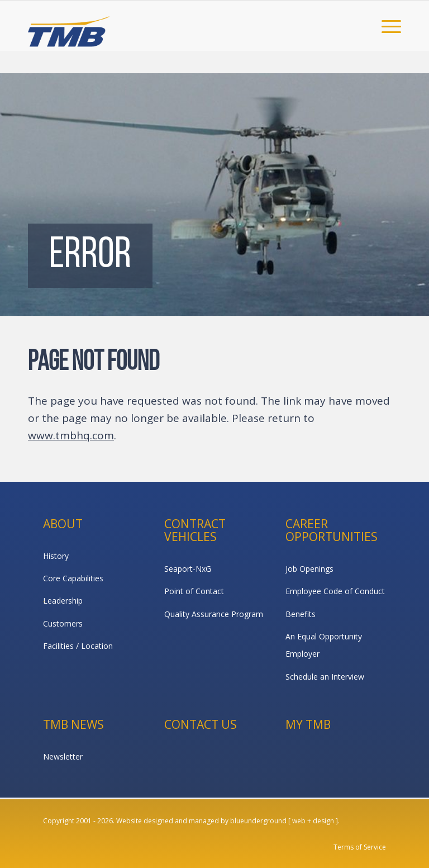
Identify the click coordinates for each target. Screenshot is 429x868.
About (63, 524)
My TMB (308, 724)
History (56, 556)
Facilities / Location (78, 646)
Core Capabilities (73, 578)
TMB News (73, 724)
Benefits (301, 614)
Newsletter (63, 756)
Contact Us (201, 724)
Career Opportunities (332, 530)
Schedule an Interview (325, 677)
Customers (63, 623)
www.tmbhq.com (71, 435)
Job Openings (309, 569)
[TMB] (69, 26)
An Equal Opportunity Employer (324, 645)
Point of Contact (194, 591)
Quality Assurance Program (214, 614)
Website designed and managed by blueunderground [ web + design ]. (228, 821)
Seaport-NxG (188, 569)
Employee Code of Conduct (335, 591)
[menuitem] (386, 26)
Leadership (63, 601)
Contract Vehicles (195, 530)
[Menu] (386, 26)
